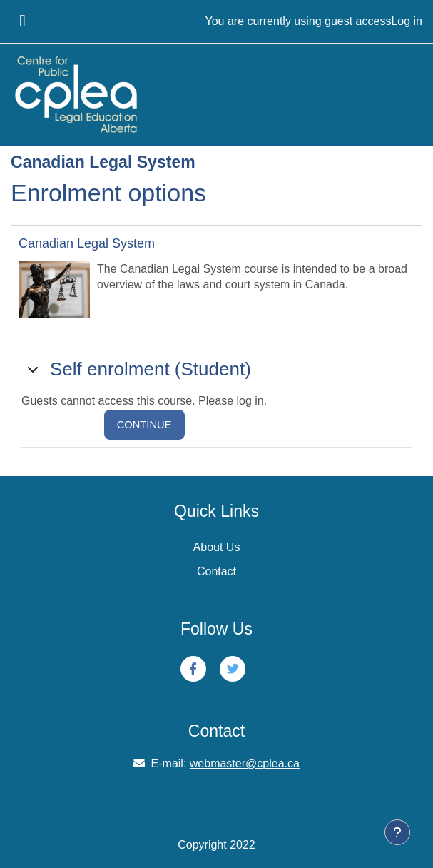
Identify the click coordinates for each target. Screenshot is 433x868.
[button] (34, 369)
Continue (144, 425)
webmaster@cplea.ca (245, 763)
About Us (217, 547)
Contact (216, 571)
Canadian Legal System (87, 243)
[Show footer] (397, 832)
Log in (407, 21)
